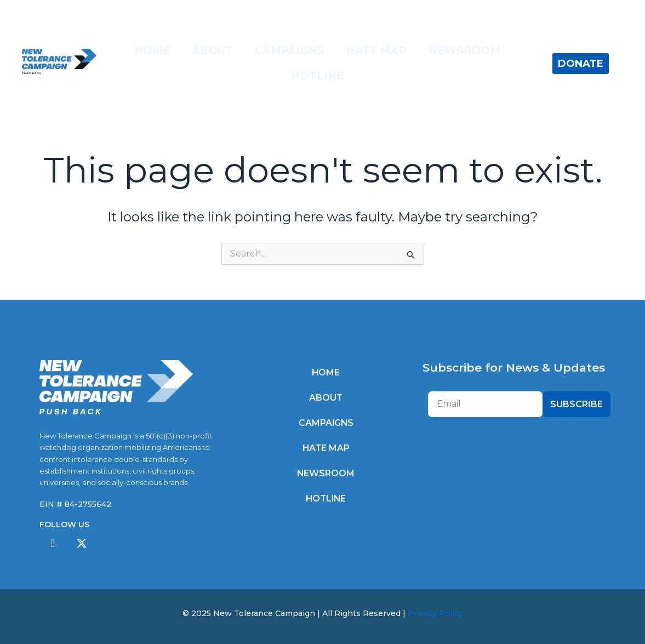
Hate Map (376, 51)
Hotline (317, 76)
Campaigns (290, 51)
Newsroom (464, 51)
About (212, 51)
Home (152, 51)
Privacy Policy (435, 613)
